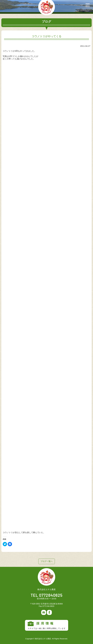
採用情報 (47, 625)
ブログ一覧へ (47, 561)
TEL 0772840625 (47, 596)
